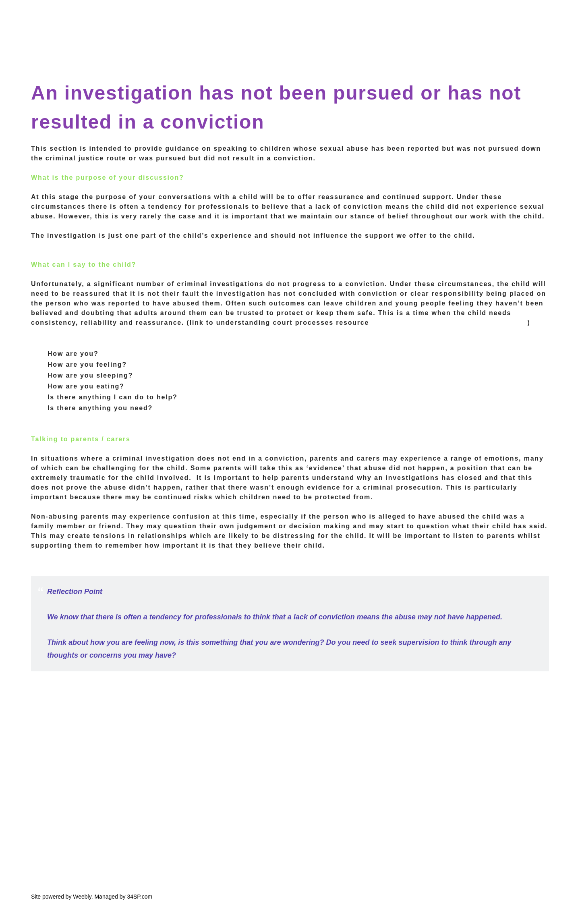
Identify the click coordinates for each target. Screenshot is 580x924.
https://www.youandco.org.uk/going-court (449, 323)
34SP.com (140, 897)
